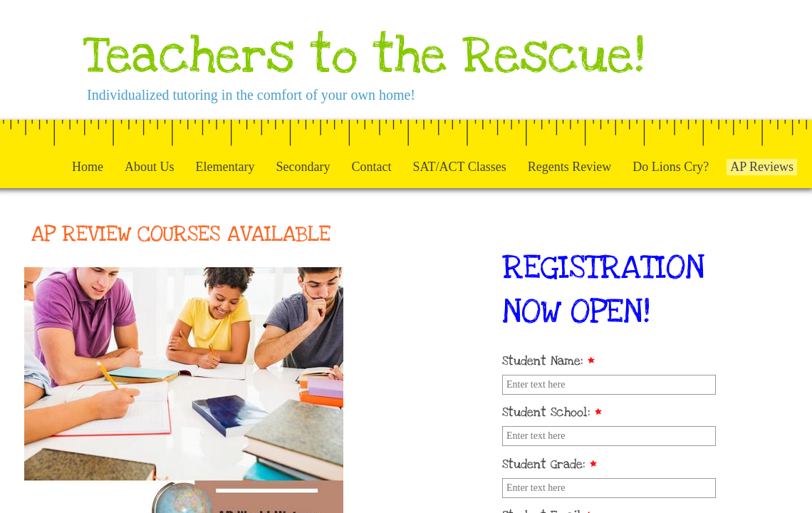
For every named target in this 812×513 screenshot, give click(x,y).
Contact (371, 167)
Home (88, 167)
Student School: (552, 412)
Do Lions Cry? (671, 167)
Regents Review (569, 167)
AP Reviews (762, 167)
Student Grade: (550, 464)
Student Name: (548, 361)
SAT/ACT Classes (459, 167)
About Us (150, 167)
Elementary (225, 167)
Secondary (303, 167)
